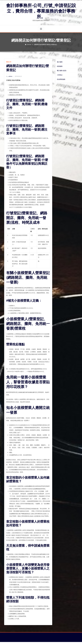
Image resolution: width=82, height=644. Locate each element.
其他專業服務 (61, 79)
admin (9, 76)
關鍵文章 (9, 61)
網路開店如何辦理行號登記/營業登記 (46, 44)
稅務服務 (60, 66)
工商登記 (60, 74)
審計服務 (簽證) (62, 70)
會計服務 (60, 62)
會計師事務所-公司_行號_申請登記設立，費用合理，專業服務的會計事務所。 (41, 11)
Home (29, 44)
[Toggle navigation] (41, 28)
